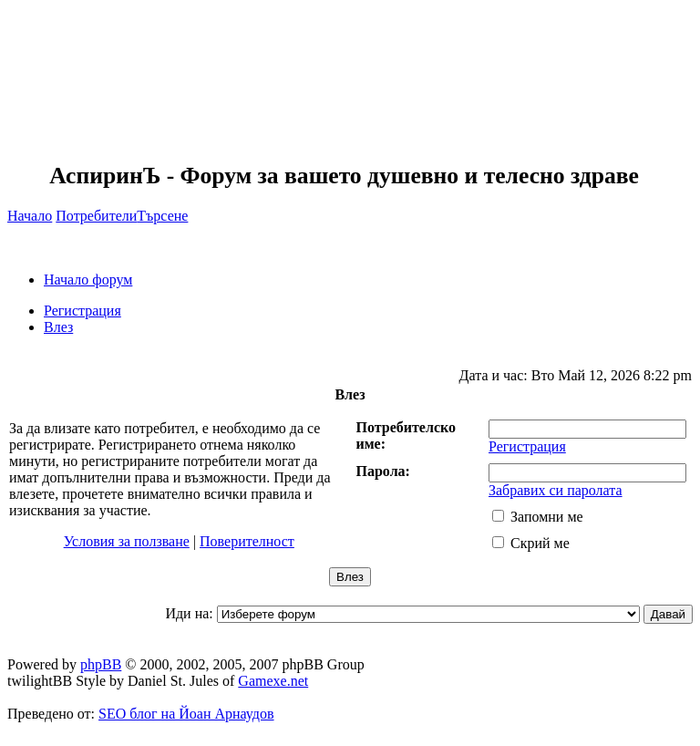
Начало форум (88, 280)
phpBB (101, 664)
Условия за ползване (127, 541)
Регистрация (82, 311)
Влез (58, 327)
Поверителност (247, 541)
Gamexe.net (273, 681)
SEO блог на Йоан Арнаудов (186, 714)
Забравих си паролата (556, 490)
